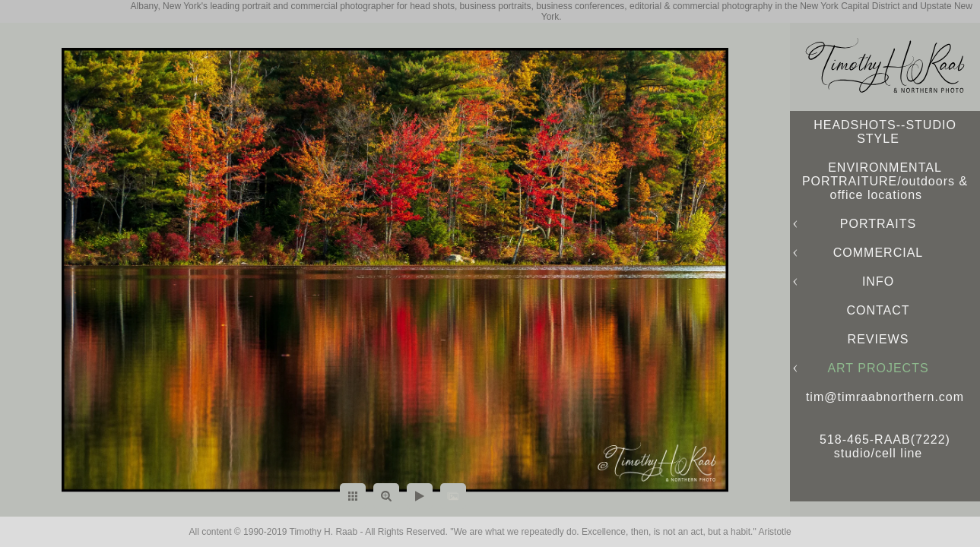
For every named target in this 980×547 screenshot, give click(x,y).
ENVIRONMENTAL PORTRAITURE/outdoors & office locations (885, 181)
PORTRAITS (878, 224)
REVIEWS (879, 339)
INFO (878, 281)
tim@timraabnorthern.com (885, 397)
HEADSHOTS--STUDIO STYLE (885, 132)
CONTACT (878, 310)
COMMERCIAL (878, 253)
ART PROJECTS (878, 368)
